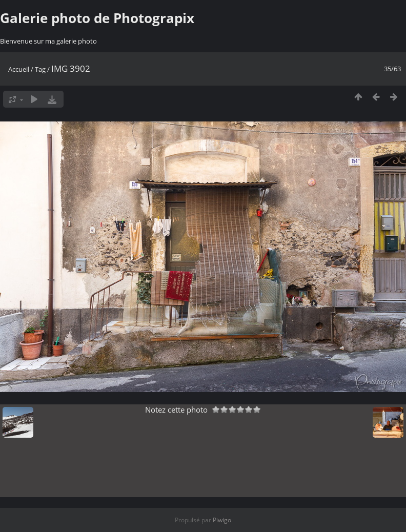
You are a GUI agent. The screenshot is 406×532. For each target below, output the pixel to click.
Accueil (19, 69)
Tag (40, 69)
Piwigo (222, 520)
